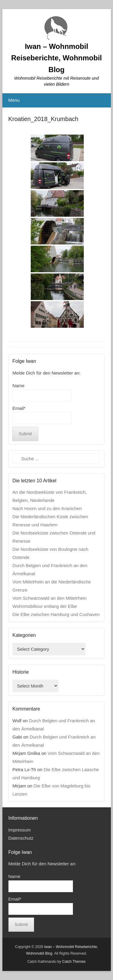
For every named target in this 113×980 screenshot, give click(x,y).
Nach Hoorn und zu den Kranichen (47, 508)
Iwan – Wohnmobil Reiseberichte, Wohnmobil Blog (56, 58)
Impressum (20, 830)
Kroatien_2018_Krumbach (43, 119)
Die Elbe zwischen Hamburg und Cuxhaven (56, 614)
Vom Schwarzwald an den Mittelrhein (49, 598)
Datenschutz (21, 838)
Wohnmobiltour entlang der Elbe (45, 606)
